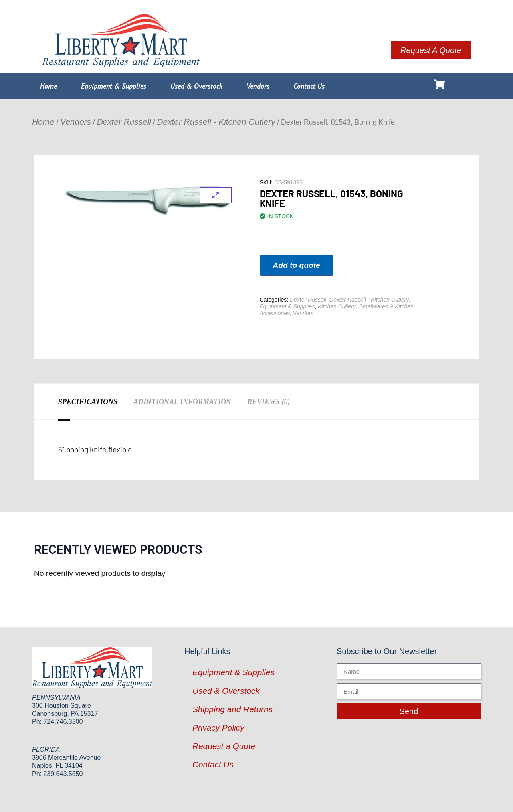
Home (48, 86)
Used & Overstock (196, 86)
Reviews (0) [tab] (269, 402)
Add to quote (297, 265)
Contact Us (309, 86)
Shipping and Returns (232, 709)
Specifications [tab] (88, 402)
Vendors (258, 86)
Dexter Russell (124, 122)
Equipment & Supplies (114, 86)
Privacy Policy (218, 728)
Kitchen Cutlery (337, 306)
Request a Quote (224, 746)
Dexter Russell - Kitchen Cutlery (216, 122)
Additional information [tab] (182, 402)
